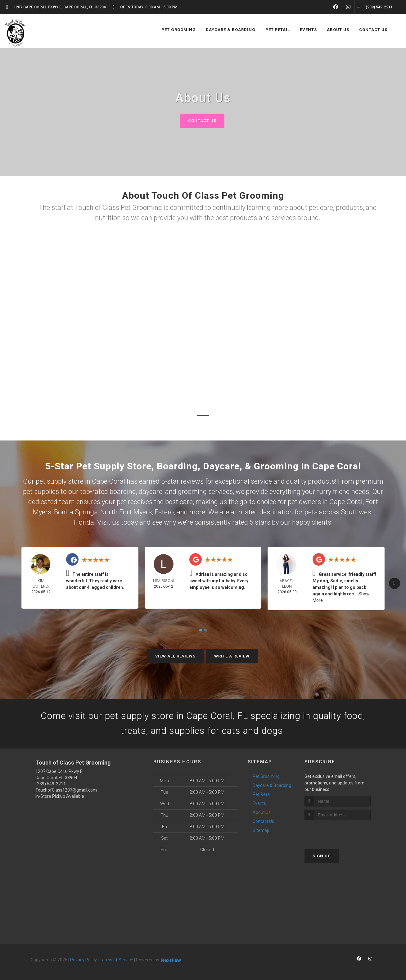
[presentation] (338, 832)
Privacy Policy (83, 960)
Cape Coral (346, 502)
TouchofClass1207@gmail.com (66, 790)
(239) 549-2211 (51, 784)
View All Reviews (175, 656)
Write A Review (232, 656)
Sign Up (322, 856)
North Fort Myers (126, 512)
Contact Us (202, 121)
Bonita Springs (76, 512)
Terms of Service (116, 960)
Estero (164, 512)
